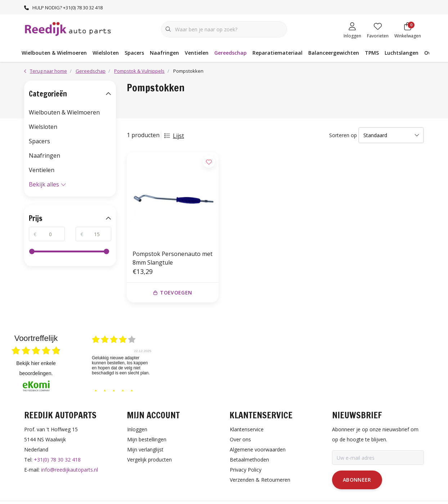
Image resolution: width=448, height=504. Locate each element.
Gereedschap (230, 53)
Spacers (134, 53)
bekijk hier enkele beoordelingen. (36, 368)
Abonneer (357, 480)
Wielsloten (106, 53)
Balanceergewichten (334, 53)
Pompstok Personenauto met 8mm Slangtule (173, 258)
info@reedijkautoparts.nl (70, 470)
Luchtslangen (402, 53)
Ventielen (197, 53)
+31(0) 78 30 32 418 (57, 460)
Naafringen (164, 53)
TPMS (372, 53)
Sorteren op (343, 135)
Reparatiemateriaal (277, 53)
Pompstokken (188, 71)
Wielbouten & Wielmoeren (54, 53)
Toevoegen (173, 292)
